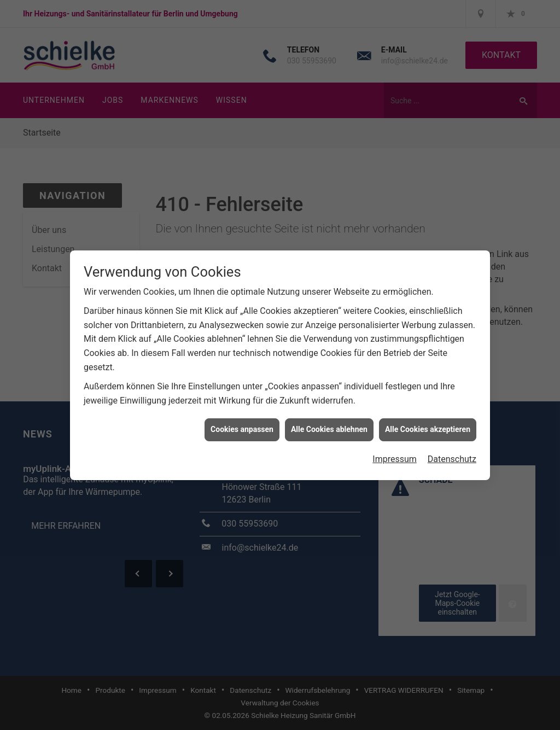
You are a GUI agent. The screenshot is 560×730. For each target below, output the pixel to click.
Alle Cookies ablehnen (329, 425)
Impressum (395, 455)
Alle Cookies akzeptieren (428, 425)
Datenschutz (452, 455)
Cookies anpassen (242, 425)
